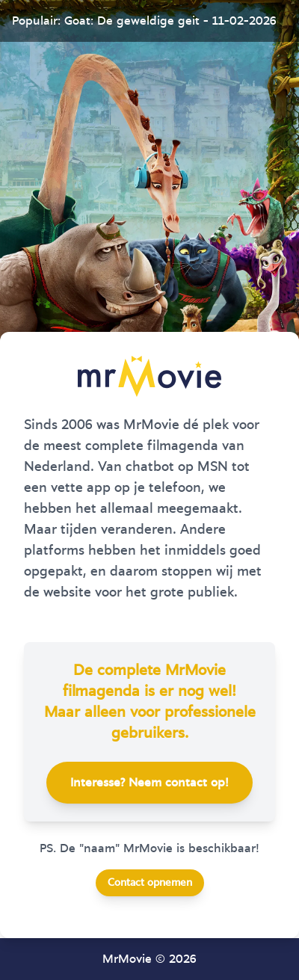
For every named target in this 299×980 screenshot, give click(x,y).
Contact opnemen (150, 883)
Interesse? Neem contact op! (149, 783)
